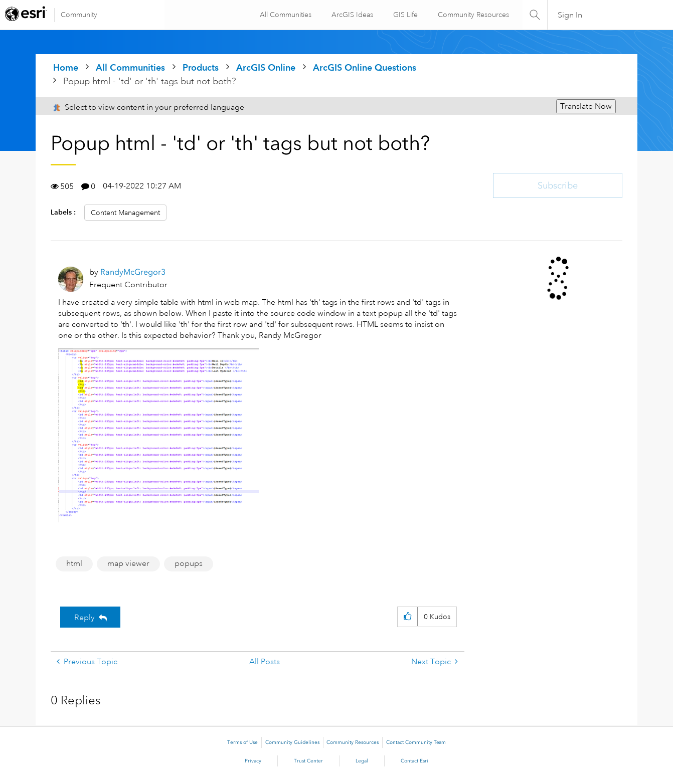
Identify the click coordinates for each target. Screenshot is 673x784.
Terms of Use (242, 742)
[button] (158, 435)
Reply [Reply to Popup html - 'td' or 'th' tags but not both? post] (85, 618)
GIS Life (404, 15)
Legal (362, 761)
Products (201, 67)
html (74, 563)
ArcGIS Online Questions (365, 67)
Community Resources (472, 15)
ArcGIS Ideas (351, 15)
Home (66, 67)
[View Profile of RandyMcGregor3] (133, 272)
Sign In (570, 15)
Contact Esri (414, 761)
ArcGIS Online (266, 67)
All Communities (284, 15)
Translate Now (586, 106)
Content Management (125, 213)
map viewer (128, 563)
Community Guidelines (292, 742)
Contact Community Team (416, 742)
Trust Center (308, 761)
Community (79, 15)
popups (189, 563)
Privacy (253, 761)
